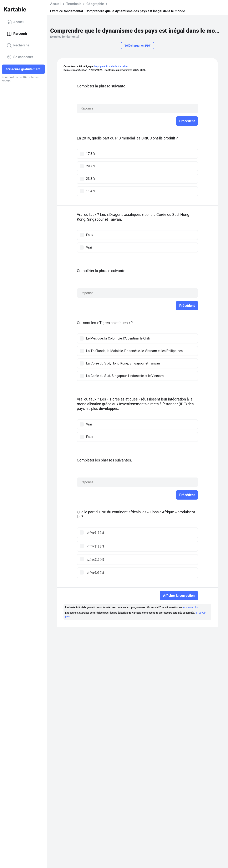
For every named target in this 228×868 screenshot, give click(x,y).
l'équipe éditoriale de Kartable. (111, 66)
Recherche (18, 45)
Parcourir (17, 34)
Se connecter (20, 57)
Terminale (74, 4)
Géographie (95, 4)
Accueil (16, 22)
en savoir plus (191, 607)
